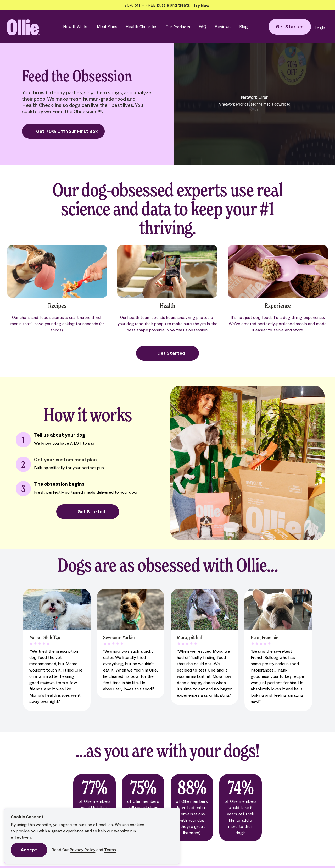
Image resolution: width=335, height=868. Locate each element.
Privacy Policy (82, 850)
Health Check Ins (141, 27)
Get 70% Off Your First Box (63, 131)
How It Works (76, 27)
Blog (244, 27)
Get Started (168, 353)
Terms (110, 850)
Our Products (178, 27)
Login (320, 28)
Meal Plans (107, 27)
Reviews (223, 27)
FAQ (202, 27)
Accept (29, 850)
